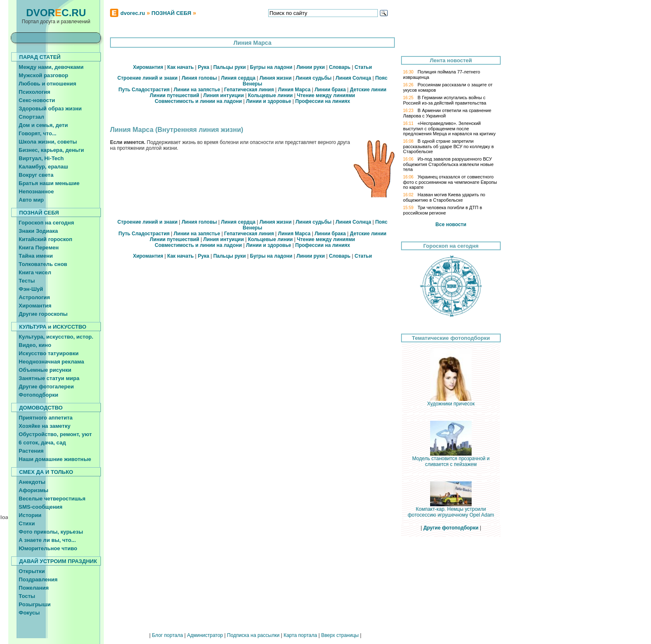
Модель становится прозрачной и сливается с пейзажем (451, 459)
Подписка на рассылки (253, 635)
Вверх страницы (340, 635)
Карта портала (300, 635)
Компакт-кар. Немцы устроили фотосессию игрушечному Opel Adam (451, 510)
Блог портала (168, 635)
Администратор (205, 635)
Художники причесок (451, 401)
